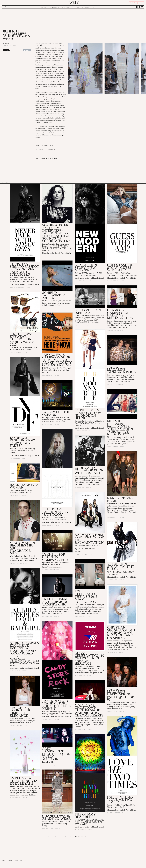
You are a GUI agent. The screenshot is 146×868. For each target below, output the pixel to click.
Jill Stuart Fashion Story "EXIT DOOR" (55, 512)
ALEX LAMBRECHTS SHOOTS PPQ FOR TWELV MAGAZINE (56, 754)
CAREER (16, 860)
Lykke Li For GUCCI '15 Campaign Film (56, 557)
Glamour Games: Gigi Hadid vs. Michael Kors (120, 314)
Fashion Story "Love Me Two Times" (120, 799)
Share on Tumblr (27, 50)
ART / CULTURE (54, 7)
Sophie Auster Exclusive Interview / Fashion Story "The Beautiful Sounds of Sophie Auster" (56, 233)
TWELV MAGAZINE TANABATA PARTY (122, 369)
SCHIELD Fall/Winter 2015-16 (54, 295)
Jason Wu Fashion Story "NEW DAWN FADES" (23, 442)
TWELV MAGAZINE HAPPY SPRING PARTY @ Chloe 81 (121, 694)
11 (79, 837)
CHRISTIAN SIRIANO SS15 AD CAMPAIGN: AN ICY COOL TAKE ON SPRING (121, 633)
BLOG (95, 7)
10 (76, 837)
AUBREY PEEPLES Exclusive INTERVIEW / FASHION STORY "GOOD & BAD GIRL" (24, 649)
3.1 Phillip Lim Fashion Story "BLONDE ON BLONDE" (88, 414)
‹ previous (55, 837)
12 (82, 837)
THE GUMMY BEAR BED (85, 816)
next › (93, 837)
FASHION (43, 7)
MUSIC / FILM (66, 7)
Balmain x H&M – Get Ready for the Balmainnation (89, 539)
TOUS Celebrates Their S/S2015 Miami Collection (86, 597)
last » (98, 837)
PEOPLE (76, 7)
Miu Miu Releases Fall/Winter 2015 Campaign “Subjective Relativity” (120, 428)
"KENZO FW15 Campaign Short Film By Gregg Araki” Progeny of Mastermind (57, 360)
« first (49, 837)
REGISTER (133, 3)
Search (4, 7)
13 (85, 837)
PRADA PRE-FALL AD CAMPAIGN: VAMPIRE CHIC (56, 602)
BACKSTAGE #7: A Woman (24, 486)
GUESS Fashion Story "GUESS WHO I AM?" (120, 268)
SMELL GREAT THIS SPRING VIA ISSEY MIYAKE (23, 781)
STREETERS (86, 7)
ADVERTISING (23, 860)
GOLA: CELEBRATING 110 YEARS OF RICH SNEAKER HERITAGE (89, 658)
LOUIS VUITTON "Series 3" (88, 311)
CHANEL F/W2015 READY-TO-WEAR (56, 817)
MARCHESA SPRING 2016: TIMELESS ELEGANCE (20, 712)
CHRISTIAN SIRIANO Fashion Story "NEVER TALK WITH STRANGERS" (24, 269)
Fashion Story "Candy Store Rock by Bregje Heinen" (56, 705)
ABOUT (4, 860)
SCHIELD (46, 301)
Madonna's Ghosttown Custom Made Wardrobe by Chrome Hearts (89, 710)
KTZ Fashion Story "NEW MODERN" (86, 268)
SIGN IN (141, 3)
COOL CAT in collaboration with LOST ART (89, 470)
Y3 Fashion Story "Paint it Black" (121, 567)
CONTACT (10, 860)
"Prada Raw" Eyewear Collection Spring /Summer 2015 (24, 339)
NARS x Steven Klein (120, 499)
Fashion (6, 44)
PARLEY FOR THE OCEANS (56, 413)
